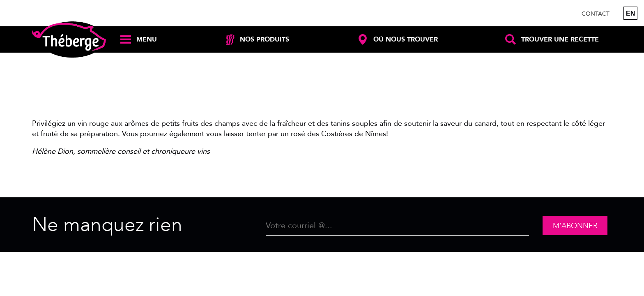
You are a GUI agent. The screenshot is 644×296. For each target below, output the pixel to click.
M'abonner (575, 226)
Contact (596, 14)
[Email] (397, 226)
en (630, 13)
